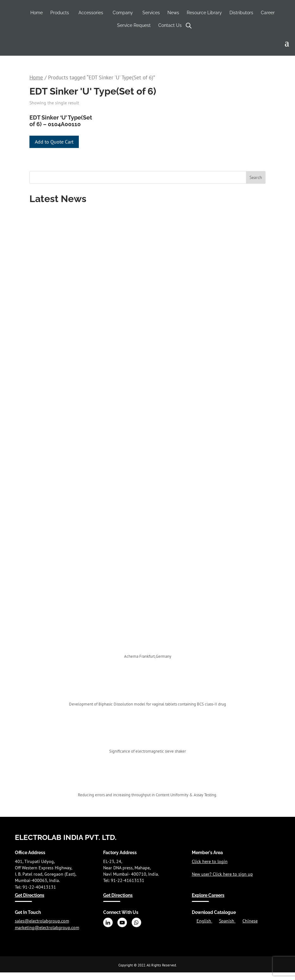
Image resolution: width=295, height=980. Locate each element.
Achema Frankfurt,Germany (148, 656)
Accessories (91, 13)
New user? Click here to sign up (222, 874)
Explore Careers (208, 895)
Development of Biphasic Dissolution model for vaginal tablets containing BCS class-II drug (147, 704)
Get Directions (30, 895)
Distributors (241, 13)
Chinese (250, 921)
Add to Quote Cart (54, 142)
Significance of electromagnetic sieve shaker (147, 751)
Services (151, 13)
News (173, 13)
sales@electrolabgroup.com (42, 921)
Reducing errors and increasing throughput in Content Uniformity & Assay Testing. (147, 795)
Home (37, 13)
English (204, 921)
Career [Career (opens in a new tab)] (268, 13)
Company (123, 13)
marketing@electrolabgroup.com (47, 928)
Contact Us (170, 25)
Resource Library (204, 13)
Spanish (227, 921)
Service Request (134, 25)
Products (60, 13)
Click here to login (210, 861)
